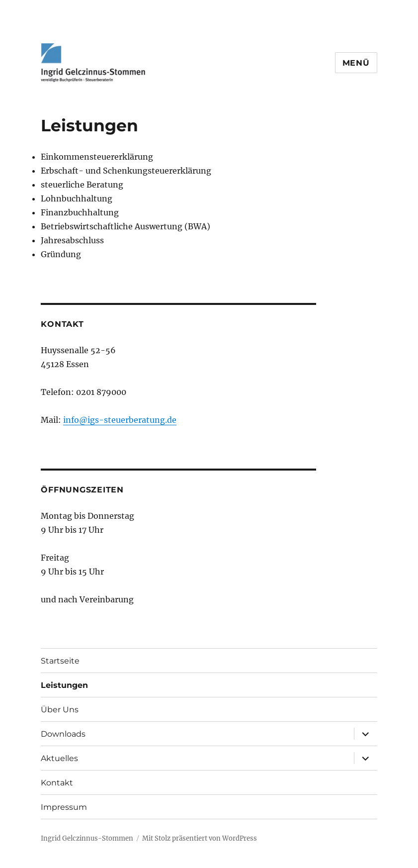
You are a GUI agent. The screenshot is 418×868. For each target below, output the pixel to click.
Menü (356, 63)
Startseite (60, 661)
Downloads (63, 734)
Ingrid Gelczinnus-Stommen (87, 838)
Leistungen (64, 685)
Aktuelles (59, 758)
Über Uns (60, 710)
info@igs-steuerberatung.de (120, 420)
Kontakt (57, 783)
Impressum (64, 807)
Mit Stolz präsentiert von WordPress (200, 838)
